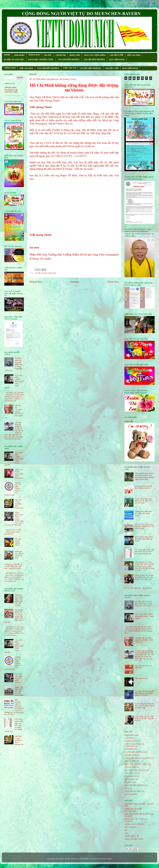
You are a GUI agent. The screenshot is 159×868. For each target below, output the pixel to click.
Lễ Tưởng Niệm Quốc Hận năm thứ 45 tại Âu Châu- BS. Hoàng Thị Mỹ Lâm (144, 551)
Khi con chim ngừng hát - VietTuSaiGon (138, 588)
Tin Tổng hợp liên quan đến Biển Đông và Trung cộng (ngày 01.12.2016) (144, 693)
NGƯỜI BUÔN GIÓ (132, 836)
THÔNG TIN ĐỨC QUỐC (134, 839)
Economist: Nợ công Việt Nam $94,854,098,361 (143, 487)
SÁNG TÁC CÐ (69, 68)
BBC (126, 830)
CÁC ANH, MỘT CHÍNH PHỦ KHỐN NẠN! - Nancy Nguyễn (144, 616)
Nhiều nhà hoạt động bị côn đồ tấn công (19, 555)
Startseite (75, 282)
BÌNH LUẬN (75, 55)
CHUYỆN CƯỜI (116, 55)
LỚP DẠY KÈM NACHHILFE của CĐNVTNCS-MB (11, 90)
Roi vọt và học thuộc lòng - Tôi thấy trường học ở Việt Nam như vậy (144, 526)
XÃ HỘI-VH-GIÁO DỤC (14, 60)
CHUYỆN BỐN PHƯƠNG (94, 60)
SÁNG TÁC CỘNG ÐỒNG (95, 55)
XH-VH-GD (129, 794)
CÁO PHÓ (128, 738)
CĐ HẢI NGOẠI (41, 273)
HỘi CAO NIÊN (130, 761)
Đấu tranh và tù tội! (142, 678)
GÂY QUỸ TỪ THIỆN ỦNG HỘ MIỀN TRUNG (19, 678)
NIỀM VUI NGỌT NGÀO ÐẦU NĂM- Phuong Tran (19, 474)
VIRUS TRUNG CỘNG (133, 791)
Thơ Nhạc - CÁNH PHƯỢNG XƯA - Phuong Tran (19, 504)
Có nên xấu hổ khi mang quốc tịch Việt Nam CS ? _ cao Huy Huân (144, 501)
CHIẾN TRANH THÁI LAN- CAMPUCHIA (135, 745)
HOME (7, 55)
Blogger (109, 859)
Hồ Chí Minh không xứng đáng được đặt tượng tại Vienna (144, 539)
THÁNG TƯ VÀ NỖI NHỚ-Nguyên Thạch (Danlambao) (13, 532)
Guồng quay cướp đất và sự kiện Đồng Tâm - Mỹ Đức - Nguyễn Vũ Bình (13, 566)
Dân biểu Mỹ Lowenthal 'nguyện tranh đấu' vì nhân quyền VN (144, 640)
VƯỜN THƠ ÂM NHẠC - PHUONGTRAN (134, 810)
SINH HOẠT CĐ (130, 776)
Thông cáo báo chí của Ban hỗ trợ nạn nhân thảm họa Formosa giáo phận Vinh (144, 577)
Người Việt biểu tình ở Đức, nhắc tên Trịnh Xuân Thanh (19, 691)
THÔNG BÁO (10, 68)
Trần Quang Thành (41, 235)
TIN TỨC (48, 55)
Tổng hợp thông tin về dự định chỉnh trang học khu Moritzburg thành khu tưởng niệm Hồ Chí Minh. (144, 476)
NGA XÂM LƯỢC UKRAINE (135, 770)
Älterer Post (113, 282)
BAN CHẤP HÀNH (117, 60)
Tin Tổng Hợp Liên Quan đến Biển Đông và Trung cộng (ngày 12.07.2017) (143, 603)
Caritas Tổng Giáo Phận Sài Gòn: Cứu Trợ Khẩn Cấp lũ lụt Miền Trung (144, 706)
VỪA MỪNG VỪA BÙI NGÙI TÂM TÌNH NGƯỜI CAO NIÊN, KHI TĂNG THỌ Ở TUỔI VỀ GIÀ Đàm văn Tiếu (145, 566)
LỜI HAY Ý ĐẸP (130, 767)
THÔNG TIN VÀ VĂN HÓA (135, 824)
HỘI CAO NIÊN (134, 55)
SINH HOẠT (19, 55)
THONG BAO (34, 55)
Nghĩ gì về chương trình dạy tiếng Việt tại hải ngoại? (143, 513)
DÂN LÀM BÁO (130, 827)
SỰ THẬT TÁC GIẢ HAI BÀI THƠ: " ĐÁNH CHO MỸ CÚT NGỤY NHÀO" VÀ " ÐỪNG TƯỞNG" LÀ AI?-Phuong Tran (14, 397)
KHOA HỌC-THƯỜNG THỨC (41, 60)
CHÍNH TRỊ (61, 55)
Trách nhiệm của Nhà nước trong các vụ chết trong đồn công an (144, 718)
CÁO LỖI (129, 422)
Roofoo (95, 859)
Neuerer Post (36, 282)
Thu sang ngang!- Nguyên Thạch (18, 542)
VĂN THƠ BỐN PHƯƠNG (69, 60)
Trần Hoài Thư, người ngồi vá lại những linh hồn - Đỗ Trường (19, 600)
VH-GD (127, 788)
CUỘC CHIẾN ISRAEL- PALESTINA (138, 758)
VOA (126, 833)
